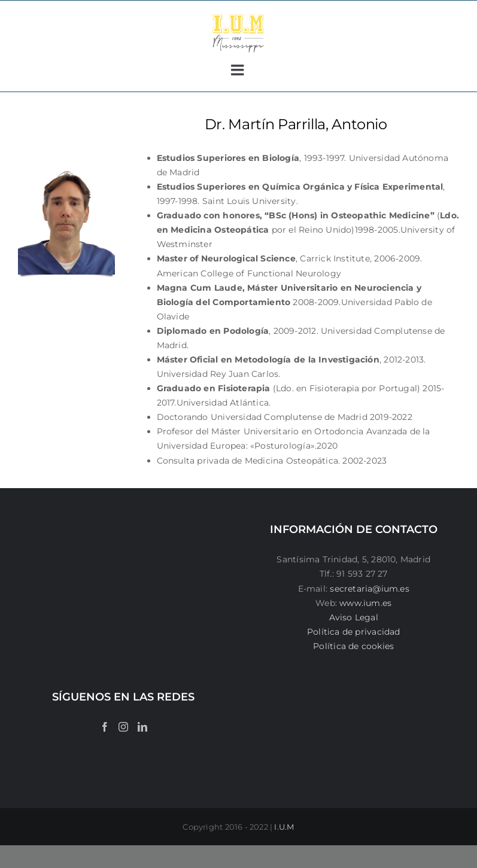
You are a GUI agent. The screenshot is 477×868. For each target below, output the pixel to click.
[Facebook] (105, 727)
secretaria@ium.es (368, 589)
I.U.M (284, 827)
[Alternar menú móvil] (238, 70)
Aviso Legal (354, 617)
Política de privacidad (354, 632)
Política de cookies (353, 646)
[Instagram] (123, 727)
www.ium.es (365, 603)
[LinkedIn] (142, 727)
